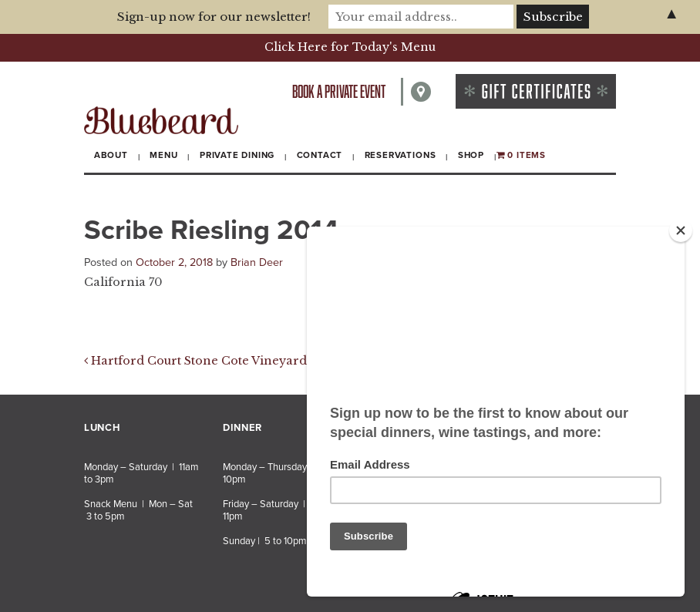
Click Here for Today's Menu (350, 47)
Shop (471, 155)
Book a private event (339, 91)
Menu (163, 155)
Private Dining (237, 155)
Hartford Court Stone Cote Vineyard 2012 (211, 361)
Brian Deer (257, 262)
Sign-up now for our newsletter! (214, 17)
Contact (320, 155)
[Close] (681, 230)
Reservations (400, 155)
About (111, 155)
